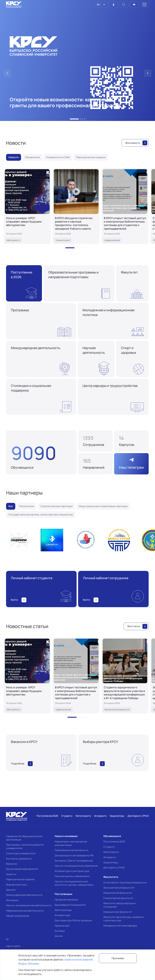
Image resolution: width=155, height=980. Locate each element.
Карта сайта (13, 946)
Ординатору (111, 862)
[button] (74, 119)
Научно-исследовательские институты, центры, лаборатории (74, 883)
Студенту (109, 847)
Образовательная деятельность (25, 911)
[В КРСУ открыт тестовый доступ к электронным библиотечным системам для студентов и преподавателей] (125, 206)
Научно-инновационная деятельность (29, 905)
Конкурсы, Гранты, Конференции (74, 861)
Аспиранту (110, 857)
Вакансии (12, 864)
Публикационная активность (72, 850)
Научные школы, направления (72, 876)
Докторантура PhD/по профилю (73, 920)
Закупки (11, 890)
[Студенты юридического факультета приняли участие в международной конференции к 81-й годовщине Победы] (125, 675)
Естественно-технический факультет (125, 882)
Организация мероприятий (22, 869)
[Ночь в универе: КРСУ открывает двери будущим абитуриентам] (27, 206)
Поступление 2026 (114, 842)
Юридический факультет (118, 893)
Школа (59, 936)
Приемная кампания (66, 900)
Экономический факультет (119, 888)
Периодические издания (20, 879)
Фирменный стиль (16, 885)
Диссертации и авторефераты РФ (74, 855)
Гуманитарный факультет (118, 898)
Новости (11, 874)
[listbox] (101, 5)
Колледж (60, 931)
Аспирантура (62, 915)
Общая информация (18, 916)
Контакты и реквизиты (19, 859)
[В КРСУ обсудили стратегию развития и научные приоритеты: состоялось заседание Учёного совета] (76, 206)
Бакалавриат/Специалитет (70, 905)
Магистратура (63, 910)
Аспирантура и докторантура (72, 871)
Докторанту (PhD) (114, 868)
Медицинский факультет (118, 912)
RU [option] (98, 5)
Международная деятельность (24, 895)
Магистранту (111, 852)
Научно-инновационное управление (76, 866)
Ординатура (62, 926)
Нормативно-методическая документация (71, 843)
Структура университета (21, 853)
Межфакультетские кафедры (120, 926)
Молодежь (12, 900)
